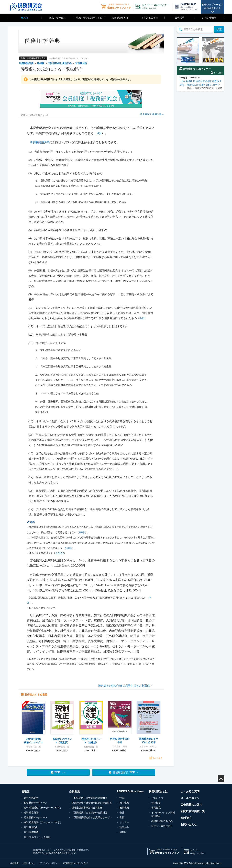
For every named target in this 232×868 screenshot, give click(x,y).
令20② (68, 548)
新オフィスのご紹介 (162, 826)
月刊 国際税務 (31, 832)
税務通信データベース (36, 803)
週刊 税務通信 (31, 798)
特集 (122, 798)
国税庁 (123, 832)
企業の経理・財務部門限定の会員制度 (92, 803)
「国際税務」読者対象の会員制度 (89, 813)
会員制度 (74, 791)
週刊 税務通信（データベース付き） (43, 808)
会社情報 (14, 863)
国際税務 (124, 808)
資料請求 (180, 18)
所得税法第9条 (40, 142)
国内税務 (124, 803)
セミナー (124, 822)
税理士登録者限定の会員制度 (87, 808)
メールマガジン (190, 798)
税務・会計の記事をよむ (89, 18)
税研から (124, 827)
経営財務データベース (36, 817)
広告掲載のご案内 (191, 805)
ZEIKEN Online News (130, 791)
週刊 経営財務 (31, 813)
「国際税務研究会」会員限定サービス (92, 817)
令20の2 (60, 553)
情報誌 (25, 791)
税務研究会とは (120, 18)
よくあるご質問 (150, 18)
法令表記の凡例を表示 (152, 114)
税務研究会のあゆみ (162, 821)
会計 (122, 813)
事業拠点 (156, 808)
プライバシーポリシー (49, 863)
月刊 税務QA (31, 827)
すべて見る (157, 758)
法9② (82, 532)
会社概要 (156, 803)
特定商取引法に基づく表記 (75, 863)
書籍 (122, 817)
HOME (25, 18)
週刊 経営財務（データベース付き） (43, 822)
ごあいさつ (157, 798)
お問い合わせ (209, 18)
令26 (142, 318)
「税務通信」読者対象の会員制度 (89, 798)
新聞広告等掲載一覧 (193, 811)
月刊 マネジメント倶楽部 (37, 837)
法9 (99, 133)
